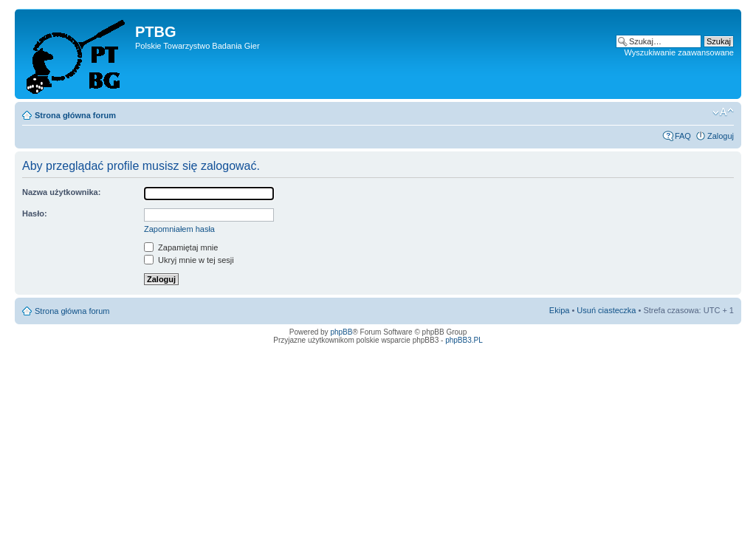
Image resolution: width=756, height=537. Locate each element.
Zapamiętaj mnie (181, 247)
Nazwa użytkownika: (61, 192)
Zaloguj (721, 136)
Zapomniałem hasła (179, 229)
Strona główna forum (75, 115)
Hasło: (35, 213)
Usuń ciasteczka (606, 310)
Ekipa (560, 310)
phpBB (341, 332)
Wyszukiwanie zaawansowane (679, 52)
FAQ (683, 136)
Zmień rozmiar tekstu (723, 112)
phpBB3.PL (464, 340)
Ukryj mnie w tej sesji (189, 260)
